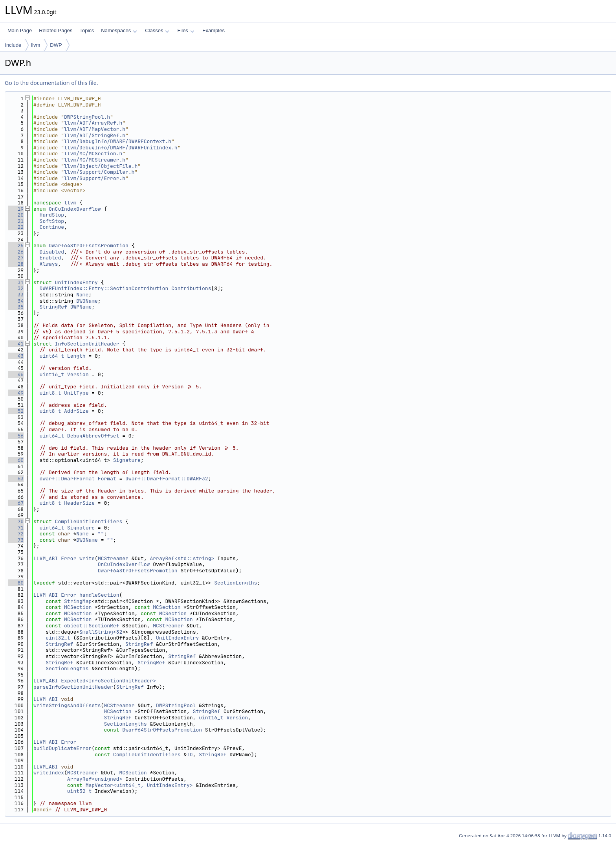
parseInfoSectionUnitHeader (73, 687)
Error (69, 558)
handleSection (99, 595)
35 (16, 307)
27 (16, 258)
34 (16, 301)
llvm (36, 45)
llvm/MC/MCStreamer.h (95, 160)
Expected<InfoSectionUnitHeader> (108, 681)
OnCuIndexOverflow (75, 209)
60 (16, 460)
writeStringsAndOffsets (67, 705)
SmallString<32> (102, 632)
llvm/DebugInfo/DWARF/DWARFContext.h (118, 141)
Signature (127, 460)
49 (16, 393)
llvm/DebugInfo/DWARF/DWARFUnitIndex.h (121, 148)
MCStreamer (113, 558)
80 (16, 583)
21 (16, 221)
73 (16, 540)
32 (16, 288)
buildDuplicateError (62, 748)
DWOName (87, 301)
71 (16, 528)
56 (16, 436)
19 (16, 209)
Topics (87, 30)
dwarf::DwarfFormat (67, 479)
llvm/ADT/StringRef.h (95, 135)
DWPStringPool (176, 705)
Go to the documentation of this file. (51, 83)
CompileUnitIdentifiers (89, 521)
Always (49, 264)
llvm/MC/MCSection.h (93, 154)
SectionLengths (236, 583)
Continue (52, 227)
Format (107, 479)
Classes (157, 30)
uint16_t (52, 374)
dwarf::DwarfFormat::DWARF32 (167, 479)
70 (16, 521)
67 (16, 503)
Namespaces (119, 30)
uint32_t (58, 638)
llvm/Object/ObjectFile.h (101, 166)
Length (76, 356)
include (13, 45)
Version (78, 374)
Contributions (191, 288)
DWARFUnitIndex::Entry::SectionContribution (104, 288)
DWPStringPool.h (87, 117)
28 (16, 264)
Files (186, 30)
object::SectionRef (92, 626)
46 (16, 374)
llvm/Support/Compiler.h (99, 172)
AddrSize (76, 411)
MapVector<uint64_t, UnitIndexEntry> (139, 785)
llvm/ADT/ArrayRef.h (93, 123)
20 (16, 215)
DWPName (81, 307)
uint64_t (52, 356)
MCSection (78, 607)
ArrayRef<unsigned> (95, 779)
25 (16, 245)
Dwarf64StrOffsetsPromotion (89, 245)
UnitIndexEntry (76, 282)
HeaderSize (79, 503)
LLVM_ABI (46, 558)
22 (16, 227)
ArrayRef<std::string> (182, 558)
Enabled (50, 258)
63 (16, 479)
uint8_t (50, 393)
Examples (214, 30)
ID (190, 755)
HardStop (52, 215)
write (87, 558)
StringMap (78, 601)
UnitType (76, 393)
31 (16, 282)
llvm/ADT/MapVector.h (95, 129)
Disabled (52, 252)
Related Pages (56, 30)
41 (16, 344)
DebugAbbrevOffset (93, 436)
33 (16, 295)
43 (16, 356)
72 (16, 534)
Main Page (20, 30)
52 (16, 411)
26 (16, 252)
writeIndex (49, 773)
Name (82, 295)
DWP (56, 45)
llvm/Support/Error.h (95, 178)
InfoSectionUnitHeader (87, 344)
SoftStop (52, 221)
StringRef (53, 307)
